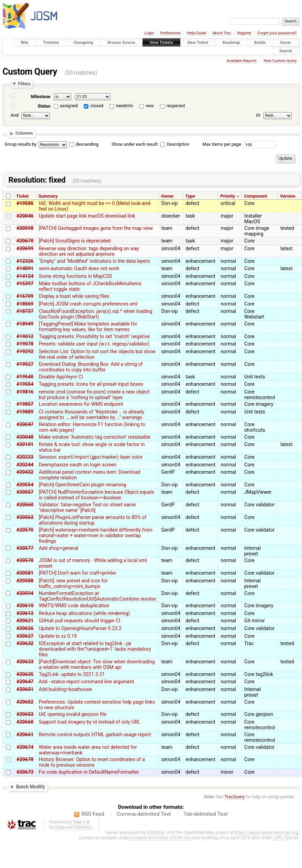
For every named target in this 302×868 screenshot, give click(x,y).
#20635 (25, 674)
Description (175, 144)
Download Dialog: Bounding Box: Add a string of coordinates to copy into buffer (90, 367)
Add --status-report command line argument (86, 682)
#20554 (25, 485)
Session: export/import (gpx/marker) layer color (90, 457)
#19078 (25, 344)
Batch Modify (31, 786)
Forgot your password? (277, 33)
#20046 (25, 216)
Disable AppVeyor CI (61, 377)
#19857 (25, 404)
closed (97, 106)
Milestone (41, 97)
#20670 (25, 241)
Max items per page (222, 144)
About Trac (222, 33)
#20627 (25, 636)
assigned (69, 106)
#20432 (25, 472)
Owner (167, 196)
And (14, 115)
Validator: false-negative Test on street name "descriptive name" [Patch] (87, 507)
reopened (176, 106)
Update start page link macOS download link (87, 216)
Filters (24, 84)
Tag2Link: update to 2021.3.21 (72, 674)
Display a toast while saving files (74, 296)
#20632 (25, 643)
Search (286, 51)
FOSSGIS (155, 832)
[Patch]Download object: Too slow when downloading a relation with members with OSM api (97, 664)
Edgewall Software (73, 827)
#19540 (25, 377)
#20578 (25, 560)
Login (149, 33)
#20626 (25, 628)
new (150, 106)
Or (258, 115)
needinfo (124, 106)
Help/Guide (197, 33)
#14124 (25, 276)
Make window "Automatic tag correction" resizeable (94, 437)
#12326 (25, 261)
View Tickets (162, 43)
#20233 (25, 457)
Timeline (51, 43)
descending (87, 144)
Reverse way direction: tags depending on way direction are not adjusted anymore (89, 251)
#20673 (25, 772)
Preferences (170, 33)
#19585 (25, 203)
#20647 (25, 682)
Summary (48, 196)
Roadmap (231, 43)
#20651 (25, 689)
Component (256, 196)
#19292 (25, 351)
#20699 (25, 248)
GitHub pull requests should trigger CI (79, 621)
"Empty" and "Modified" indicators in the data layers (94, 261)
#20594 (25, 593)
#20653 (25, 714)
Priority (228, 196)
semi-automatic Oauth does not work (79, 268)
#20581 (25, 573)
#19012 (25, 336)
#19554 (25, 384)
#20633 (25, 662)
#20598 (25, 228)
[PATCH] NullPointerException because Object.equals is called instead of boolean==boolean (96, 495)
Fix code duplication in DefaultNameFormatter (89, 772)
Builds (260, 43)
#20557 (25, 492)
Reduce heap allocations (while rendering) (84, 613)
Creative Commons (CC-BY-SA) (161, 838)
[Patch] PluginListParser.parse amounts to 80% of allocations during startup (92, 520)
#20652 (25, 702)
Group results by (21, 144)
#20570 (25, 530)
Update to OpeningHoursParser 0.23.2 (80, 628)
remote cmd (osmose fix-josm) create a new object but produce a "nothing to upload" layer (94, 395)
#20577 (25, 548)
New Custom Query (280, 61)
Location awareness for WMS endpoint (81, 404)
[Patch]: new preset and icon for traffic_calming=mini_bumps (73, 583)
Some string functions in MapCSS (75, 276)
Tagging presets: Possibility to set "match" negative (94, 336)
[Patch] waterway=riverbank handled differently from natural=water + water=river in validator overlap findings (95, 535)
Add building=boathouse (65, 689)
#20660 (25, 722)
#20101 (25, 444)
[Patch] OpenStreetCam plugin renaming (82, 485)
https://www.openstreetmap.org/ (267, 832)
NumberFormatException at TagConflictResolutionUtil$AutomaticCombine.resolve (97, 596)
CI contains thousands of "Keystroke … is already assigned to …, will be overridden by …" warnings (91, 415)
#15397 (25, 283)
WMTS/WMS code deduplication (74, 606)
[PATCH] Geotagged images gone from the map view (96, 228)
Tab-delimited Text (206, 814)
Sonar (286, 43)
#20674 (25, 747)
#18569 (25, 304)
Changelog (83, 43)
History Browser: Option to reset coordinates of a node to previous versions (92, 762)
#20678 (25, 759)
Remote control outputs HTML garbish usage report (95, 734)
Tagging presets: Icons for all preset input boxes (91, 384)
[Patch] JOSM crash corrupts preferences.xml (88, 304)
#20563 (25, 517)
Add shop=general (58, 548)
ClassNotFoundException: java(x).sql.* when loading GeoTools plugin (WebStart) (95, 314)
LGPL (278, 838)
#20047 (25, 424)
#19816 (25, 392)
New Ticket (198, 43)
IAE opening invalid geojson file (72, 714)
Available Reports (241, 61)
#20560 (25, 505)
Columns (24, 133)
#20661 (25, 734)
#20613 (25, 613)
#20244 (25, 465)
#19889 (25, 412)
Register (244, 33)
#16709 (25, 296)
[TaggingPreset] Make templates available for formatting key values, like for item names (88, 327)
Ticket (22, 196)
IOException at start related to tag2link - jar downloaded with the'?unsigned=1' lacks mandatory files (95, 649)
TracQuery (234, 797)
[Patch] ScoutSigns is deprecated (75, 241)
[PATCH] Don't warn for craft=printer (77, 573)
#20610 (25, 606)
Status (44, 106)
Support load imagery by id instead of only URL (89, 722)
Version (288, 196)
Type (190, 196)
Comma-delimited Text (144, 814)
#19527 (25, 364)
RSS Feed (93, 814)
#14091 (25, 268)
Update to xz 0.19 (58, 636)
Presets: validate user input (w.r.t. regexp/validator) (94, 344)
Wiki (25, 43)
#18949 (25, 324)
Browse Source (122, 43)
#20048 (25, 437)
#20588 (25, 581)
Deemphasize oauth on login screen (78, 465)
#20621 (25, 621)
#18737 (25, 311)
